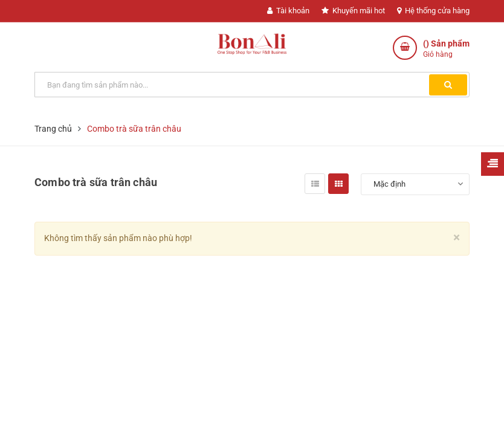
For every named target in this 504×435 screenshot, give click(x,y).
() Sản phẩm (446, 49)
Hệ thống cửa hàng (433, 11)
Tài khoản (288, 11)
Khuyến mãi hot (353, 11)
